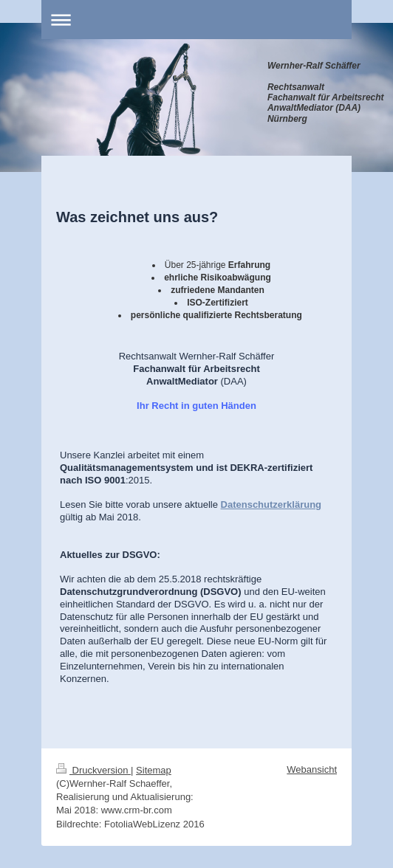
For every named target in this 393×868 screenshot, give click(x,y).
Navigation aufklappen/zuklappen (196, 20)
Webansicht (312, 769)
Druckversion (93, 770)
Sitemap (154, 770)
